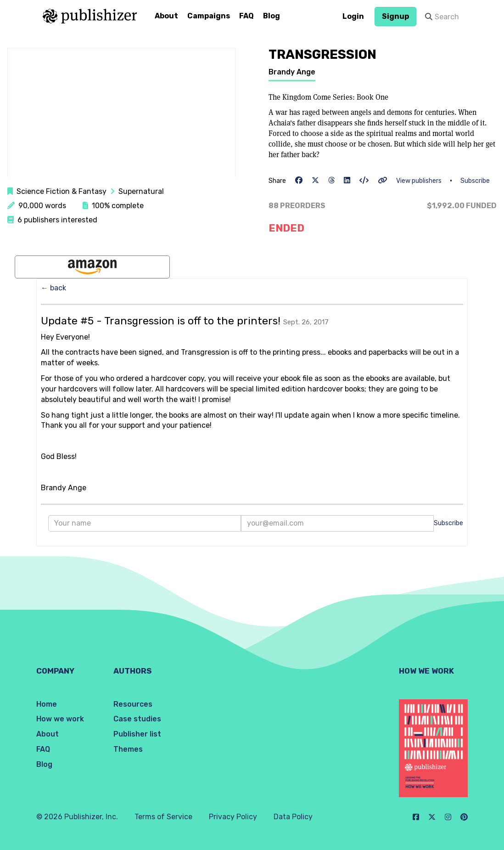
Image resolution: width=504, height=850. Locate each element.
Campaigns (209, 16)
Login (353, 16)
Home (47, 704)
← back (53, 288)
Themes (128, 749)
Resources (133, 704)
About (166, 16)
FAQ (246, 16)
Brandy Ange (292, 72)
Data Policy (293, 817)
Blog (272, 16)
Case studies (137, 719)
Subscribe (475, 181)
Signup (395, 16)
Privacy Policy (233, 817)
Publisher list (137, 734)
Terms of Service (163, 817)
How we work (60, 719)
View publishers (419, 181)
